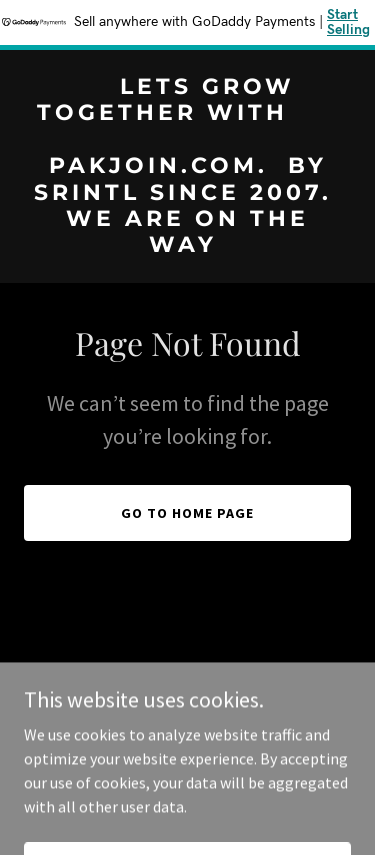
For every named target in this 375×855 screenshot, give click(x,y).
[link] (187, 246)
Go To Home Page (187, 513)
